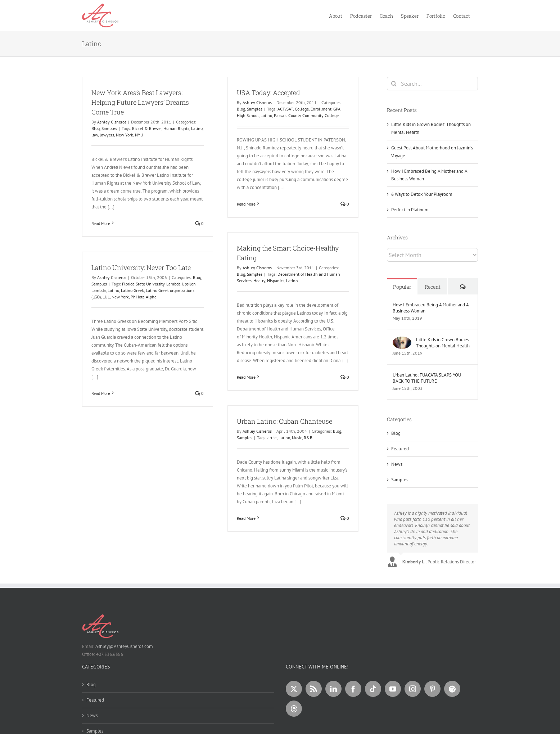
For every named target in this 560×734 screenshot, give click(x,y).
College (302, 109)
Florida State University (143, 284)
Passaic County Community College (306, 115)
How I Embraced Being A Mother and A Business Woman (431, 308)
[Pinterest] (432, 689)
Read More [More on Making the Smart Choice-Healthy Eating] (246, 377)
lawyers (107, 135)
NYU (139, 135)
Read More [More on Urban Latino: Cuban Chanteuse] (246, 518)
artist (272, 438)
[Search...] (432, 84)
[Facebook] (353, 689)
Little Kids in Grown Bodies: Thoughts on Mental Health (443, 343)
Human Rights (176, 128)
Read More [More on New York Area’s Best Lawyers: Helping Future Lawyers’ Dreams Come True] (101, 223)
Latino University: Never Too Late (141, 267)
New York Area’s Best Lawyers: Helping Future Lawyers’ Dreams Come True (140, 102)
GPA (337, 109)
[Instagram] (413, 689)
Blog (96, 128)
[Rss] (314, 689)
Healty (259, 281)
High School (248, 115)
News (397, 464)
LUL (106, 297)
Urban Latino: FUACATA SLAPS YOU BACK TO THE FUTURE (427, 378)
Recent (433, 287)
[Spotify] (452, 689)
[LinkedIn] (333, 689)
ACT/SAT (285, 109)
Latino (197, 128)
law (95, 135)
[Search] (394, 84)
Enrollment (321, 109)
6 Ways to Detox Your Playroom (422, 194)
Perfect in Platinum (410, 210)
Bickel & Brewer (147, 128)
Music (297, 438)
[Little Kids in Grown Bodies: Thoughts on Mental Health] (402, 340)
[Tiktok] (373, 689)
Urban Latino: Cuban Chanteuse (284, 421)
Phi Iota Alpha (144, 297)
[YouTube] (393, 689)
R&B (308, 438)
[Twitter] (294, 689)
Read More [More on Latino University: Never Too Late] (101, 393)
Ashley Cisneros (112, 122)
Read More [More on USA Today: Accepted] (246, 204)
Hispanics (276, 281)
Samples (109, 128)
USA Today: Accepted (268, 93)
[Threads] (294, 709)
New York (125, 135)
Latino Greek (132, 290)
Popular (402, 287)
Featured (400, 449)
